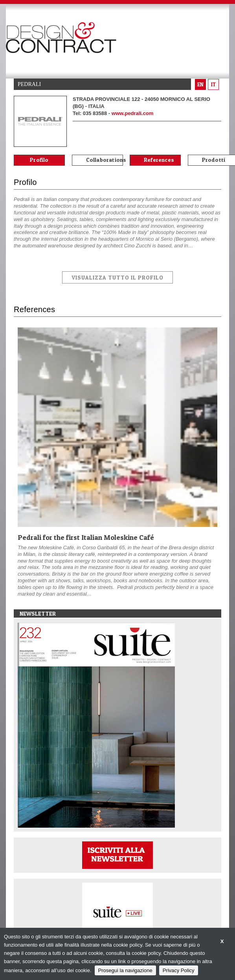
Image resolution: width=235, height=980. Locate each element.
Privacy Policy (179, 970)
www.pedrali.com (132, 113)
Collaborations (105, 160)
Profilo (39, 160)
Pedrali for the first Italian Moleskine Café (86, 537)
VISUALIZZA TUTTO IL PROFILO (117, 277)
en (200, 84)
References (159, 160)
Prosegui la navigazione (125, 970)
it (213, 84)
